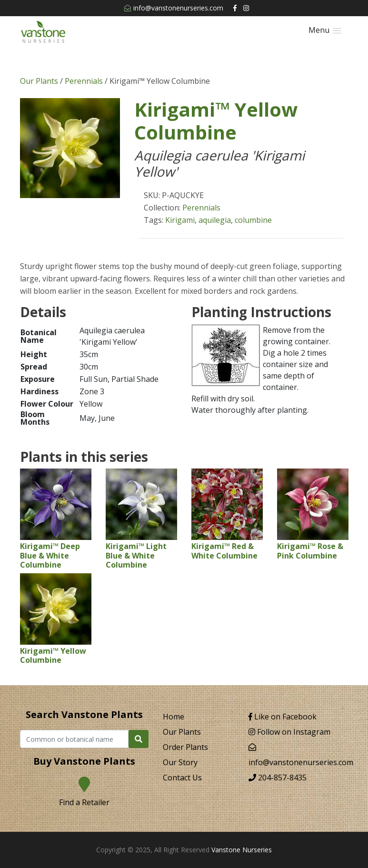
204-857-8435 (278, 778)
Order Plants (185, 747)
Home (174, 717)
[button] (325, 30)
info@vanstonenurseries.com (174, 8)
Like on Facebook (283, 717)
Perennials (84, 81)
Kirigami (180, 220)
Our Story (180, 762)
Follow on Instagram (289, 732)
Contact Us (182, 778)
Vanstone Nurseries (242, 850)
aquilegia (215, 220)
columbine (253, 220)
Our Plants (39, 81)
